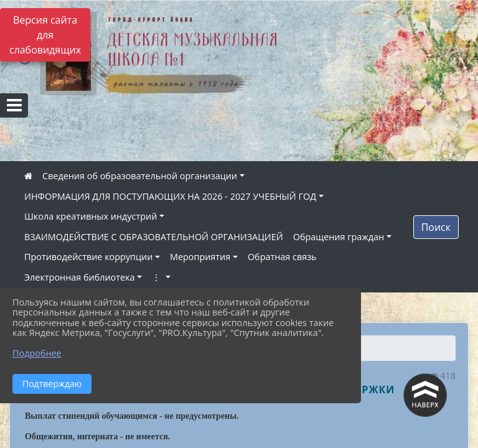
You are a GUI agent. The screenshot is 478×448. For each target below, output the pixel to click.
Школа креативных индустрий (91, 216)
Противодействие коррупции (88, 257)
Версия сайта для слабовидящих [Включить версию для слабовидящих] (45, 35)
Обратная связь (282, 257)
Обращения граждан (339, 237)
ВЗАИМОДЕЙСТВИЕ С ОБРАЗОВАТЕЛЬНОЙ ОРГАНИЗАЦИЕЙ (154, 237)
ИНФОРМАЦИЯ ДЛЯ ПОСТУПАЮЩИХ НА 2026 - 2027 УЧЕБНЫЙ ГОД (170, 196)
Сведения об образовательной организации (140, 176)
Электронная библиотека (80, 277)
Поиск (436, 227)
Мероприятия (200, 257)
